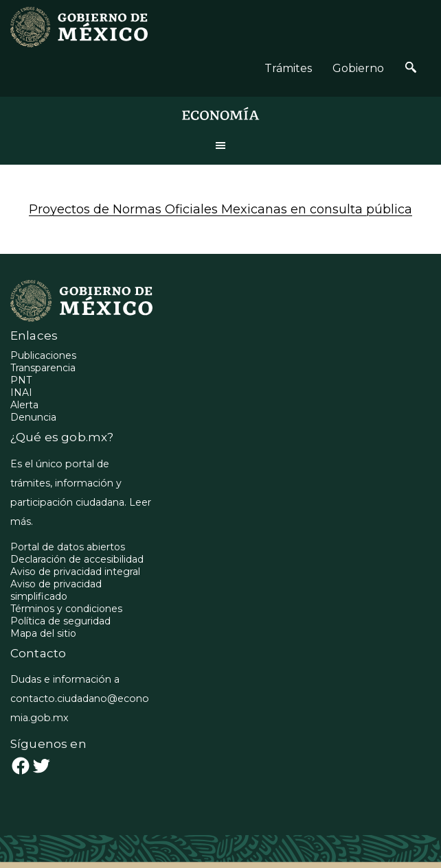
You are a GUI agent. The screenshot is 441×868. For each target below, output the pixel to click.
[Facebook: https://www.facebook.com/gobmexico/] (21, 766)
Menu (220, 145)
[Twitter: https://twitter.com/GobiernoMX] (41, 766)
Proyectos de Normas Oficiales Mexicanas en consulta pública (220, 209)
